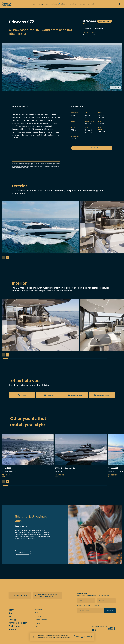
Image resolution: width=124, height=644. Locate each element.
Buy (34, 4)
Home (11, 610)
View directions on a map (47, 595)
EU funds (38, 623)
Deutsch (97, 606)
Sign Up (110, 611)
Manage (41, 4)
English (88, 606)
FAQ (36, 627)
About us (64, 4)
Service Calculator (18, 623)
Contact (83, 4)
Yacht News (55, 4)
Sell (47, 4)
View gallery (116, 87)
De (121, 4)
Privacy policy (39, 616)
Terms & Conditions (41, 620)
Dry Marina (92, 4)
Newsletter (74, 4)
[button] (7, 258)
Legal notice (39, 630)
